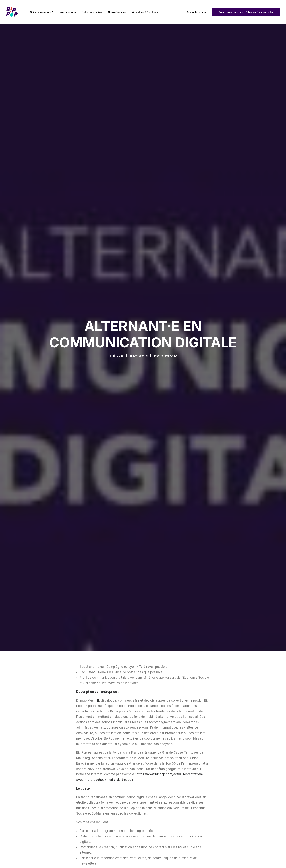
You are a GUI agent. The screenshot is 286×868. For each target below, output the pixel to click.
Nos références (117, 12)
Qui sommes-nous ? (42, 12)
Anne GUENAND (167, 321)
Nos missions (68, 12)
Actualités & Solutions (145, 12)
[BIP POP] (12, 12)
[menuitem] (42, 12)
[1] (97, 630)
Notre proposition (92, 12)
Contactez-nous (196, 12)
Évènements (140, 321)
